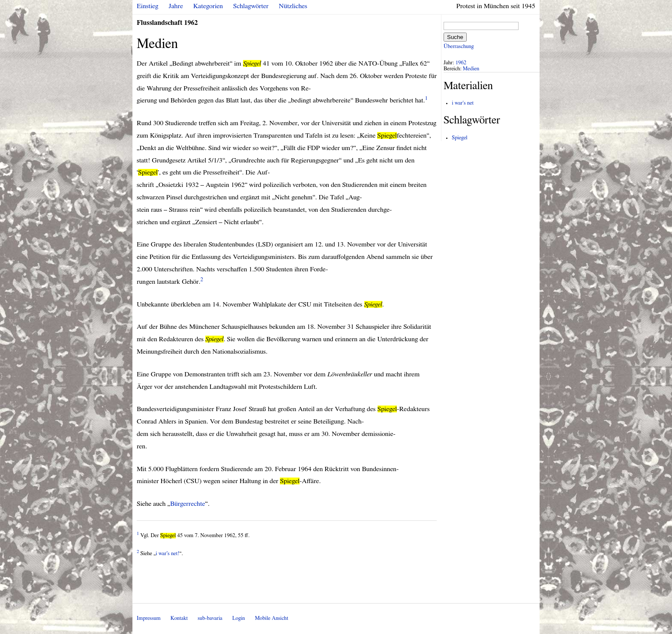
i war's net (463, 103)
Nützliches (293, 6)
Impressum (149, 618)
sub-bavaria (210, 618)
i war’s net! (167, 554)
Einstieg (148, 6)
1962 (461, 63)
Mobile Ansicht (272, 618)
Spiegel (459, 138)
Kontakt (179, 618)
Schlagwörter (251, 6)
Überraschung (459, 47)
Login (239, 618)
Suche (455, 37)
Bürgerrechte (188, 504)
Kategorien (208, 6)
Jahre (176, 6)
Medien (471, 69)
